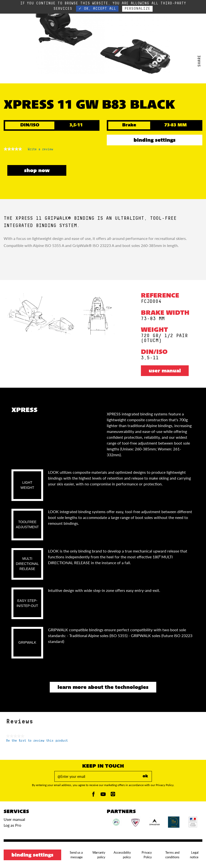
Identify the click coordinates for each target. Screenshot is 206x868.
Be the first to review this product (37, 741)
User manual (165, 371)
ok (145, 776)
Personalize (137, 9)
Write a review (40, 150)
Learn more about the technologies (103, 688)
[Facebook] (93, 795)
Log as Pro (12, 825)
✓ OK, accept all (97, 9)
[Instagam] (113, 795)
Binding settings (155, 140)
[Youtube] (103, 795)
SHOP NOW (37, 171)
